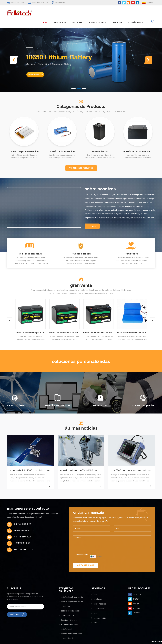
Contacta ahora (86, 556)
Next (151, 310)
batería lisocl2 (67, 620)
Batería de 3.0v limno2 (70, 616)
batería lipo (66, 598)
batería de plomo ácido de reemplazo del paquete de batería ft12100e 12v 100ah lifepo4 (102, 324)
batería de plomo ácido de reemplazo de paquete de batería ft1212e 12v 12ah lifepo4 (68, 324)
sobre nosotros (97, 13)
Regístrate (15, 606)
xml (95, 613)
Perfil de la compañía (30, 245)
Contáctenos (136, 13)
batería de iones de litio (62, 142)
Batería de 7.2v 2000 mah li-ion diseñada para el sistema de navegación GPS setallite (32, 462)
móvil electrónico (57, 397)
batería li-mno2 (67, 607)
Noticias (117, 13)
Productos (60, 13)
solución (77, 13)
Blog (95, 604)
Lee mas (92, 217)
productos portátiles (143, 397)
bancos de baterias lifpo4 (72, 625)
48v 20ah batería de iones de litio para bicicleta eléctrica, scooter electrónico (136, 324)
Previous (8, 310)
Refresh (100, 548)
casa (44, 13)
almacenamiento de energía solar (15, 397)
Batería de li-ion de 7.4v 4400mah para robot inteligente (82, 462)
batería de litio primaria (71, 602)
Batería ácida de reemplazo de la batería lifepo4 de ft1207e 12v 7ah (34, 324)
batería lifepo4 (100, 142)
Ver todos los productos (81, 159)
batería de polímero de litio (24, 142)
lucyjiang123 (60, 3)
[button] (14, 51)
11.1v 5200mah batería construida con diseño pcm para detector (133, 462)
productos (98, 590)
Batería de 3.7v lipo (69, 611)
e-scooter (100, 397)
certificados (132, 245)
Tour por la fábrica (81, 245)
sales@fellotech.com (40, 3)
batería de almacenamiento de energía (138, 142)
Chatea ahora (149, 642)
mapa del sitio (99, 609)
